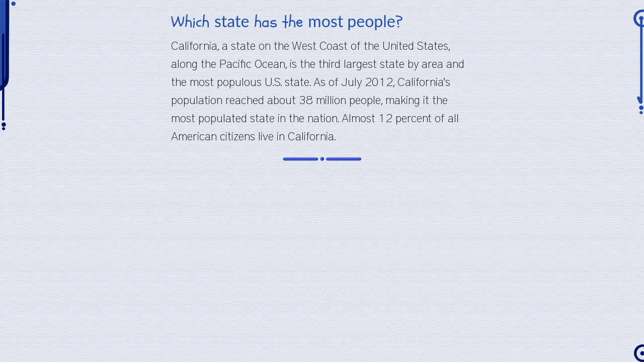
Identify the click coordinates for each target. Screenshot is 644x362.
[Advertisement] (322, 242)
